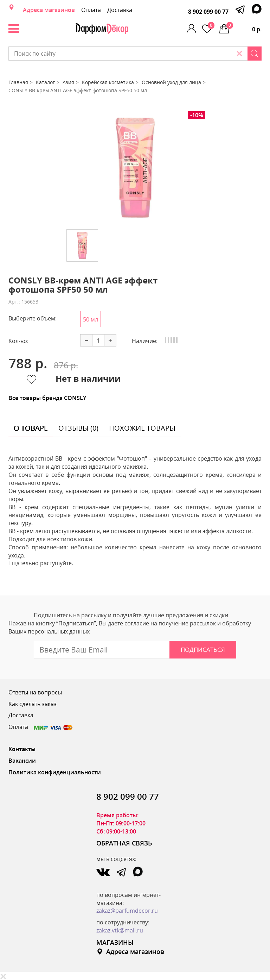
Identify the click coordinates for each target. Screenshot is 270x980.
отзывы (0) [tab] (78, 428)
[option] (135, 168)
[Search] (255, 54)
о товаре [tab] (31, 428)
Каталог (45, 82)
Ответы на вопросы (35, 692)
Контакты (22, 749)
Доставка (120, 10)
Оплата (91, 10)
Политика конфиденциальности (55, 772)
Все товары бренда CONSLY (47, 398)
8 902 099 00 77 (208, 12)
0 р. (244, 27)
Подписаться (203, 650)
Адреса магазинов (49, 10)
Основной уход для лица (171, 82)
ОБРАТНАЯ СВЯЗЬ (124, 843)
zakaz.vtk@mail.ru (120, 930)
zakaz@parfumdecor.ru (127, 911)
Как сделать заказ (33, 704)
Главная (18, 82)
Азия (68, 82)
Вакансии (22, 761)
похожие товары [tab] (142, 428)
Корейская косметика (108, 82)
